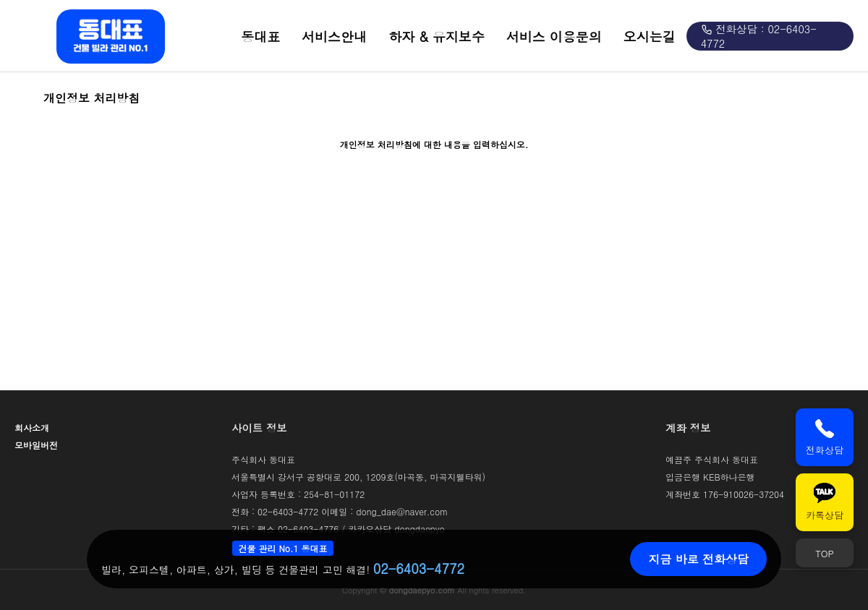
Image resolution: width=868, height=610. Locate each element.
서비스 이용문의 (554, 36)
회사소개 (32, 428)
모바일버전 (36, 445)
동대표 (260, 36)
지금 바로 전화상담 (698, 559)
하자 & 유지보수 (437, 36)
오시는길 (650, 36)
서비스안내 (334, 36)
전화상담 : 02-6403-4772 (759, 36)
